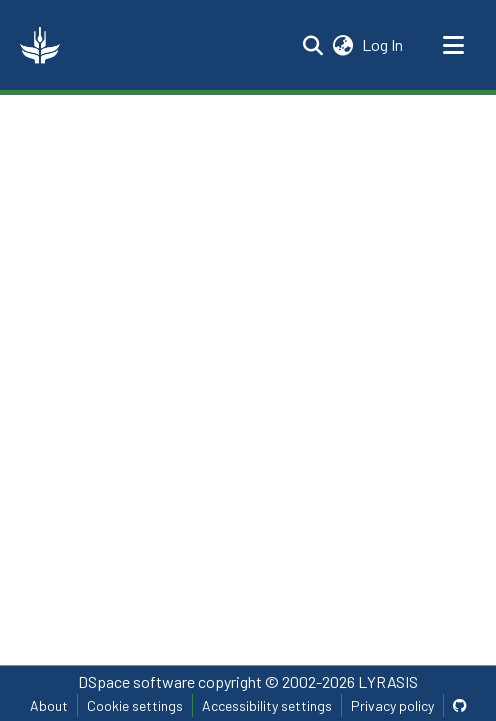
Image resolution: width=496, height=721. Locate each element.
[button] (40, 45)
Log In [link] (383, 44)
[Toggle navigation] (453, 45)
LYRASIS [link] (388, 681)
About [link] (49, 705)
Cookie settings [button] (135, 705)
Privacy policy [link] (392, 705)
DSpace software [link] (136, 681)
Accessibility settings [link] (267, 705)
